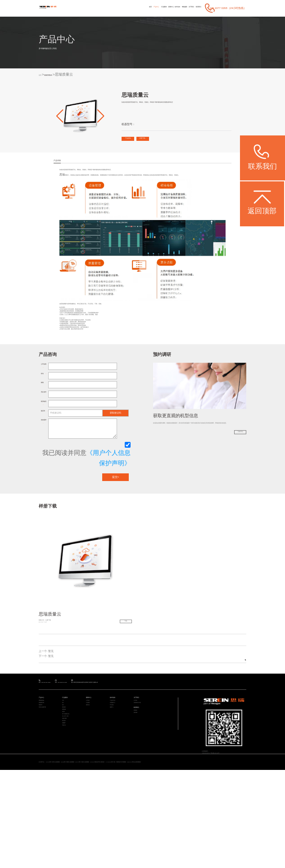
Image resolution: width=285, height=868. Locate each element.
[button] (60, 117)
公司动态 (90, 779)
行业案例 (125, 8)
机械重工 (67, 832)
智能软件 (43, 789)
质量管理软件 (61, 75)
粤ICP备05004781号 (233, 834)
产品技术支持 (117, 779)
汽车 (64, 779)
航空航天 (67, 827)
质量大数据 (68, 821)
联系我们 (195, 8)
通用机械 (67, 800)
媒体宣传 (90, 789)
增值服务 (167, 8)
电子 (64, 784)
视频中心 (114, 795)
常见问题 (114, 789)
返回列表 (233, 727)
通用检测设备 (45, 779)
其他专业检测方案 (48, 795)
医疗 (64, 789)
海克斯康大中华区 (143, 784)
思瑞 (62, 190)
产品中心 (110, 8)
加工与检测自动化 (71, 811)
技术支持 (153, 8)
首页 (99, 8)
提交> (115, 543)
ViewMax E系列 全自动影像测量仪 (65, 859)
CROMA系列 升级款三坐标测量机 (145, 854)
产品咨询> (135, 141)
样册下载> (165, 141)
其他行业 (67, 838)
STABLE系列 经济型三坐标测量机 (74, 854)
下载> (118, 690)
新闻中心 (139, 8)
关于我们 (181, 8)
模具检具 (67, 795)
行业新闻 (90, 784)
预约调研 (138, 803)
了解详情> (233, 513)
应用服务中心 (117, 784)
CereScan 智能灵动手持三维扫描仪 (183, 854)
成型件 (66, 806)
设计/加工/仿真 (70, 816)
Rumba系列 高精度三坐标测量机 (110, 854)
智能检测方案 (45, 784)
